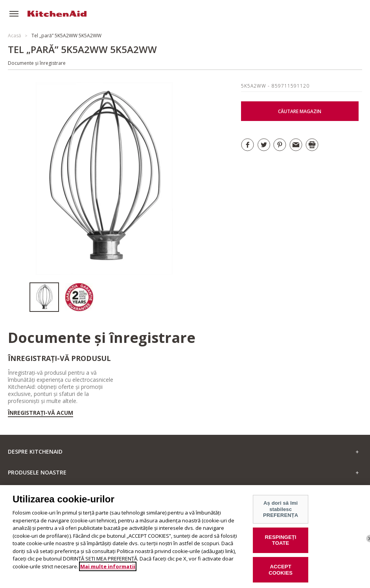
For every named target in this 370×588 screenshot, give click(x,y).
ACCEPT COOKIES (281, 574)
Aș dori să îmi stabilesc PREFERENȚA (281, 514)
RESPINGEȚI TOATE (281, 545)
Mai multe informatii (108, 571)
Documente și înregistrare (37, 63)
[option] (47, 297)
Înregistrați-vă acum (40, 413)
